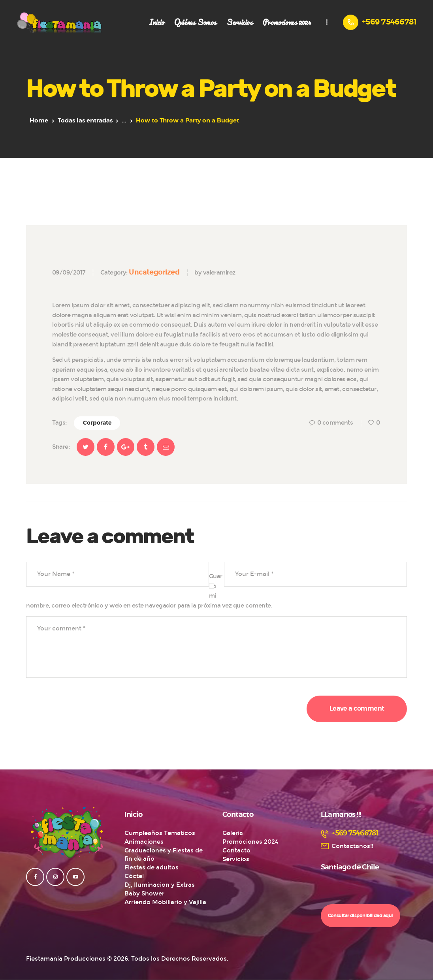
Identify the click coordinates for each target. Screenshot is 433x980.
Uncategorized (154, 272)
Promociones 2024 (250, 842)
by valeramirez (215, 273)
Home (39, 121)
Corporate (97, 423)
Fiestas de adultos (152, 867)
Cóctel (134, 876)
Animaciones (144, 842)
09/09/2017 (69, 273)
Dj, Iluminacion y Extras (160, 885)
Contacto (236, 850)
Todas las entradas (85, 121)
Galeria (233, 833)
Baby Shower (144, 893)
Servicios (236, 859)
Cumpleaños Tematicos (160, 833)
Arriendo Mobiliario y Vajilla (165, 902)
